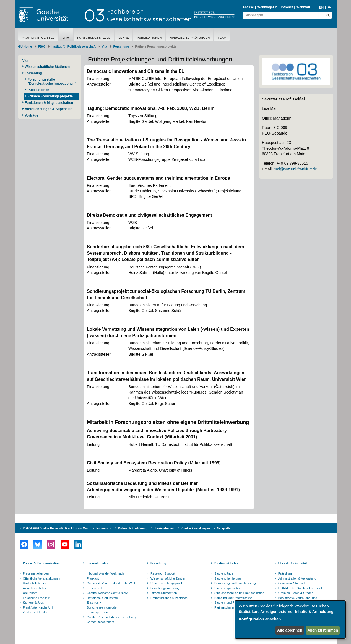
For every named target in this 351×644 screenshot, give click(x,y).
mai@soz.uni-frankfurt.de (296, 169)
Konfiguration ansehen (260, 619)
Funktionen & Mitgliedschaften (49, 103)
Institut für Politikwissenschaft (74, 46)
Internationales (97, 563)
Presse (248, 7)
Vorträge (32, 115)
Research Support (163, 573)
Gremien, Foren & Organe (296, 593)
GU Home (25, 46)
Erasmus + (94, 602)
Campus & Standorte (292, 583)
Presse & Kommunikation (41, 563)
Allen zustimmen (323, 630)
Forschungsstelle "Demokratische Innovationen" (52, 82)
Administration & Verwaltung (297, 578)
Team (222, 38)
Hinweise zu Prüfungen (190, 38)
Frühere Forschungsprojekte (50, 96)
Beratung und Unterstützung (233, 598)
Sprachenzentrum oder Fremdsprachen (102, 610)
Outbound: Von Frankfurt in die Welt (111, 583)
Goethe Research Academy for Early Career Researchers (111, 620)
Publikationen (149, 38)
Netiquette (224, 528)
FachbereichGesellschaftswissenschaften (149, 15)
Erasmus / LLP (97, 588)
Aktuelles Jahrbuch (36, 588)
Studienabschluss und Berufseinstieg (239, 593)
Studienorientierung (227, 578)
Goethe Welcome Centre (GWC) (108, 593)
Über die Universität (293, 563)
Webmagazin (267, 7)
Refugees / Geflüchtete (102, 598)
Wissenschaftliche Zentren (168, 578)
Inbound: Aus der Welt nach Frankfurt (105, 576)
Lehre (123, 38)
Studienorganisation (228, 588)
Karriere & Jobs (33, 602)
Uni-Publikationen (35, 583)
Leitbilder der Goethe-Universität (300, 588)
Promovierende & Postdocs (169, 598)
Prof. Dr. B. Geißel (38, 38)
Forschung (121, 46)
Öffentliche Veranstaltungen (42, 578)
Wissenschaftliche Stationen (47, 67)
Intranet (287, 7)
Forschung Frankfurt (37, 598)
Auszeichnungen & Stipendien (49, 109)
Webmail (303, 7)
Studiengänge (224, 573)
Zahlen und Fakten (36, 612)
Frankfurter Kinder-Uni (38, 607)
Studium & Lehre (227, 563)
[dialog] (290, 620)
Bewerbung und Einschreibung (235, 583)
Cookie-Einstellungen (196, 528)
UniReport (30, 593)
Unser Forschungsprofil (166, 583)
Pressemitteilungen (36, 573)
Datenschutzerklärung (133, 528)
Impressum (104, 528)
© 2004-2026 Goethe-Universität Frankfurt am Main (56, 528)
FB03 (42, 46)
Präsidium (285, 573)
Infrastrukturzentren (164, 593)
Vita (66, 38)
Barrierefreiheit (165, 528)
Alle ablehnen (290, 630)
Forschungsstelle (94, 38)
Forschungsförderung (165, 588)
